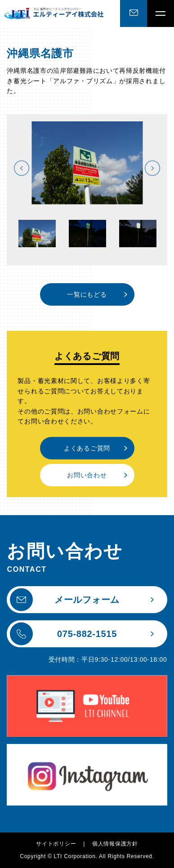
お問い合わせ (87, 475)
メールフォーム (65, 600)
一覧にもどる (87, 294)
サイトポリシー (56, 844)
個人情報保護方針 (115, 844)
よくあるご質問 (87, 448)
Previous (22, 168)
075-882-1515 (63, 634)
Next (152, 168)
